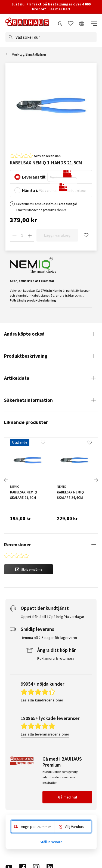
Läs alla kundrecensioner (42, 673)
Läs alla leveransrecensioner (45, 707)
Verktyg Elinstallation (29, 54)
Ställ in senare (51, 842)
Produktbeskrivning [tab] (26, 356)
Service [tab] (12, 791)
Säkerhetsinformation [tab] (28, 400)
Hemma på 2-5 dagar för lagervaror (49, 610)
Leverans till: (34, 177)
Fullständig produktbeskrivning (33, 300)
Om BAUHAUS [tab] (17, 810)
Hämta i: (30, 190)
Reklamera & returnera (56, 631)
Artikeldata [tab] (17, 378)
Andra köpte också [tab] (24, 334)
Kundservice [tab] (16, 801)
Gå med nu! (67, 770)
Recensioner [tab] (18, 545)
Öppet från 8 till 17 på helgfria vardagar (52, 589)
